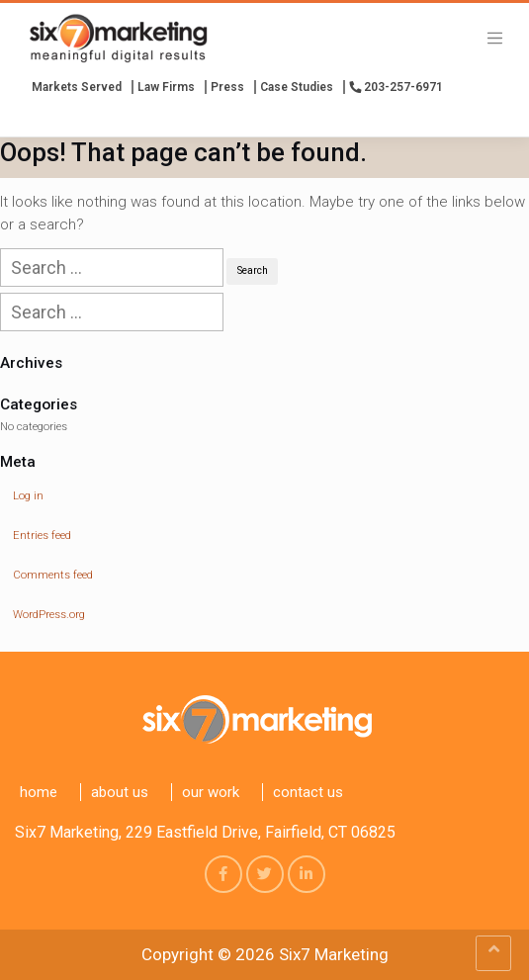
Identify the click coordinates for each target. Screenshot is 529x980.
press (227, 87)
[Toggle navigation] (495, 38)
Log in (28, 496)
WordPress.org (49, 615)
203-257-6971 (396, 87)
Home (39, 792)
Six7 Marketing (334, 954)
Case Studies (297, 87)
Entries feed (42, 535)
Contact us (308, 792)
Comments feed (53, 575)
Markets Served (77, 87)
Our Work (211, 792)
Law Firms (166, 87)
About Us (120, 792)
